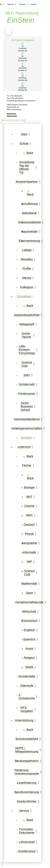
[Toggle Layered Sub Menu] (25, 144)
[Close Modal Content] (2, 863)
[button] (8, 31)
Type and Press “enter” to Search (14, 120)
